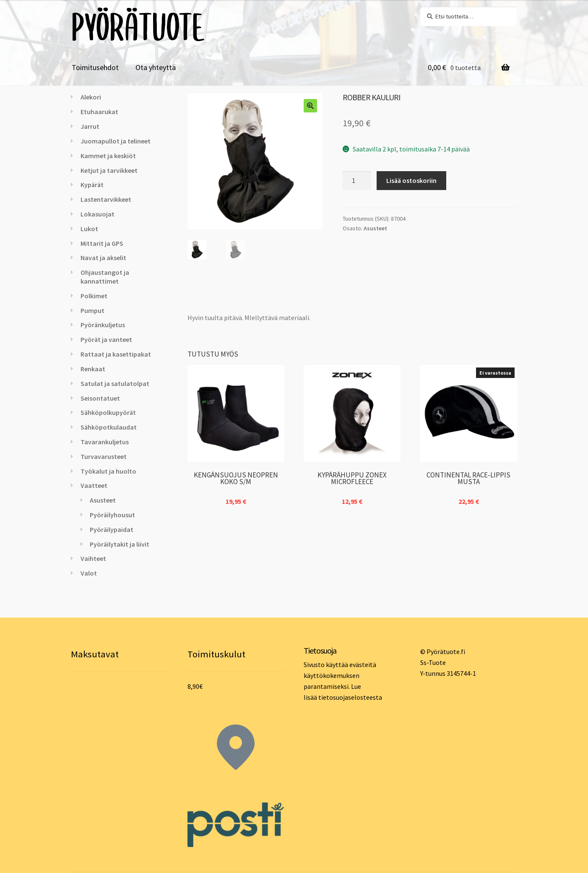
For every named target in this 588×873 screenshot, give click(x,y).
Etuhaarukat (99, 112)
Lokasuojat (98, 214)
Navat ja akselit (103, 258)
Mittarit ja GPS (102, 243)
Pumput (92, 310)
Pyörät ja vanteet (106, 339)
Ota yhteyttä (156, 67)
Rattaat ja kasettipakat (116, 354)
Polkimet (94, 296)
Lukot (89, 229)
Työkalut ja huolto (108, 471)
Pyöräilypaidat (112, 529)
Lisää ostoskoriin (411, 180)
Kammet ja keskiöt (108, 156)
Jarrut (90, 126)
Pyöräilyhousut (112, 515)
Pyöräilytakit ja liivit (120, 544)
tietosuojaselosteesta (350, 697)
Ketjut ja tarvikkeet (109, 170)
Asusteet (375, 228)
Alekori (91, 97)
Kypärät (92, 185)
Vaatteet (94, 485)
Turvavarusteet (104, 456)
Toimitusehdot (95, 67)
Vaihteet (93, 558)
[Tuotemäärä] (357, 181)
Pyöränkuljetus (103, 325)
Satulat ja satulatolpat (115, 383)
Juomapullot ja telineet (116, 141)
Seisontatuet (100, 398)
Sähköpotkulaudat (109, 427)
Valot (89, 573)
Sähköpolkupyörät (108, 412)
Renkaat (93, 369)
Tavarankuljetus (105, 442)
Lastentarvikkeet (106, 199)
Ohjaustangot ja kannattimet (105, 277)
